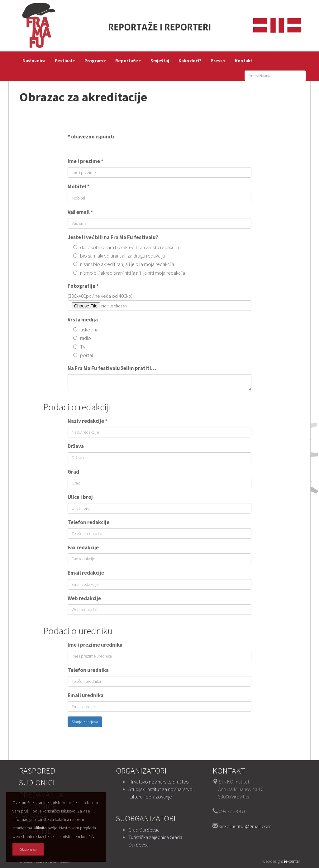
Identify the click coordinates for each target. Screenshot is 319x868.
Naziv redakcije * (88, 421)
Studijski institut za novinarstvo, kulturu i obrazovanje (161, 793)
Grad (73, 472)
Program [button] (95, 61)
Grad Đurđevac (144, 830)
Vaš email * (80, 212)
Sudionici (37, 782)
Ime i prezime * (86, 161)
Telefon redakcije (88, 522)
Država (76, 446)
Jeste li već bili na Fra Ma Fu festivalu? (113, 237)
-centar (292, 861)
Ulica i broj (80, 497)
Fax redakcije (83, 547)
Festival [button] (65, 61)
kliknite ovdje (46, 828)
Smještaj (160, 61)
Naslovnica (34, 61)
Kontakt (244, 61)
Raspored (37, 771)
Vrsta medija (83, 320)
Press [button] (218, 61)
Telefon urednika (88, 670)
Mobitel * (79, 186)
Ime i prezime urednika (95, 645)
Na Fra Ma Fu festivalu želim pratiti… (112, 368)
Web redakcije (84, 598)
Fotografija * (83, 286)
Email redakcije (86, 573)
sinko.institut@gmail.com (245, 826)
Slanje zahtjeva (85, 722)
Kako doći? (190, 61)
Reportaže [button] (128, 61)
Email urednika (86, 695)
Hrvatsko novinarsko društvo (159, 782)
